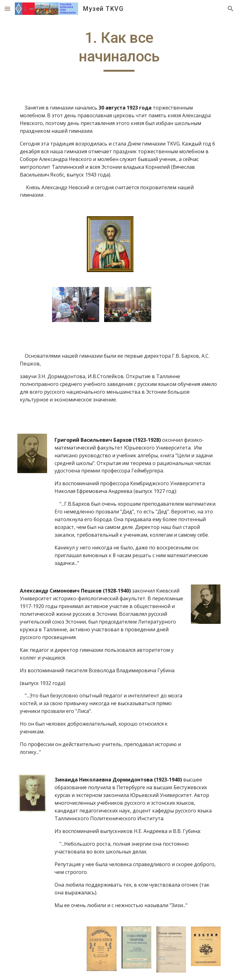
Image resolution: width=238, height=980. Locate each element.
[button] (7, 9)
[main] (119, 50)
